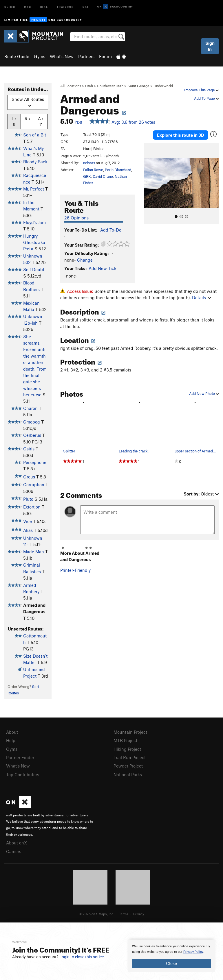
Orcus (29, 477)
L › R (14, 121)
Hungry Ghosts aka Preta (34, 242)
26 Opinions (76, 218)
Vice (28, 521)
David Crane (103, 176)
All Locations (71, 86)
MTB (28, 7)
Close (171, 963)
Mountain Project (130, 732)
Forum (105, 56)
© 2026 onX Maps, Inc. (96, 914)
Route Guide (17, 56)
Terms (124, 914)
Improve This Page (201, 90)
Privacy (139, 914)
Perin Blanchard (118, 170)
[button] (149, 184)
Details (201, 297)
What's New (62, 56)
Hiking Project (127, 749)
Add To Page (206, 98)
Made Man (34, 552)
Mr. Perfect (34, 189)
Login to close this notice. (82, 957)
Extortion (32, 507)
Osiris (29, 449)
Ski (86, 7)
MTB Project (125, 740)
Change (85, 260)
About (12, 732)
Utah (89, 86)
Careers (14, 851)
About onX (17, 843)
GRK (87, 176)
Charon (30, 408)
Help (11, 740)
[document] (171, 956)
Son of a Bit (35, 135)
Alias (28, 530)
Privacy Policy (193, 952)
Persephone (35, 462)
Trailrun (65, 7)
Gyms (40, 56)
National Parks (128, 774)
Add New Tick (103, 268)
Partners (86, 56)
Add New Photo (204, 393)
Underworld (163, 86)
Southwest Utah (110, 86)
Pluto (28, 499)
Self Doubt (34, 269)
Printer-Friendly (75, 570)
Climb (10, 7)
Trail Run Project (130, 757)
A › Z (41, 121)
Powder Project (128, 766)
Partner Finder (20, 757)
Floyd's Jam (34, 222)
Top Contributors (23, 774)
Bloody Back (35, 162)
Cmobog (32, 422)
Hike (44, 7)
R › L (27, 121)
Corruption (34, 485)
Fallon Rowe (93, 170)
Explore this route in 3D (181, 135)
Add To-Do (111, 230)
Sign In (210, 46)
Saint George (138, 86)
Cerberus (32, 435)
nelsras (89, 163)
